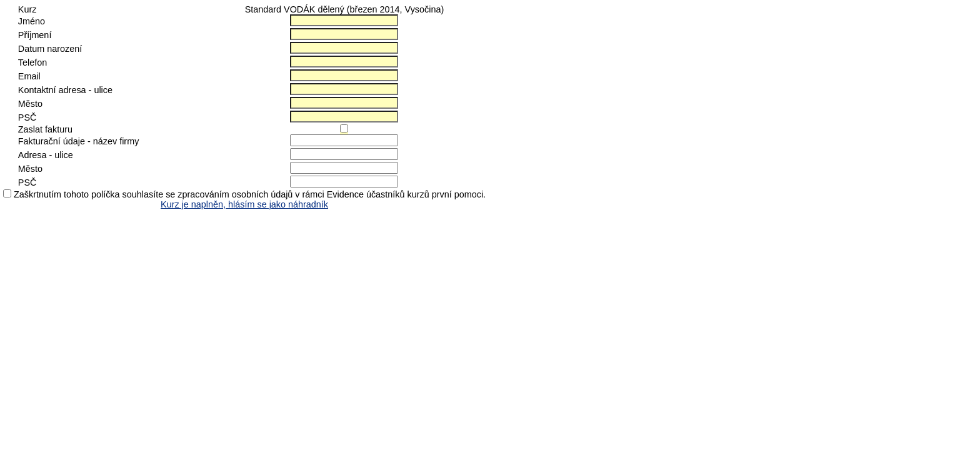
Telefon (32, 62)
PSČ (27, 117)
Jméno (32, 21)
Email (29, 76)
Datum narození (50, 49)
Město (30, 104)
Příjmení (35, 35)
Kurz (27, 9)
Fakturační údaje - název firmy (79, 141)
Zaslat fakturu (45, 129)
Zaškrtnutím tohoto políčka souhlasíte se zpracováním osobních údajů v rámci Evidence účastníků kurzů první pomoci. (250, 194)
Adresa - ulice (46, 155)
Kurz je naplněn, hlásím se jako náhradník (244, 204)
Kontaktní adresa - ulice (65, 90)
